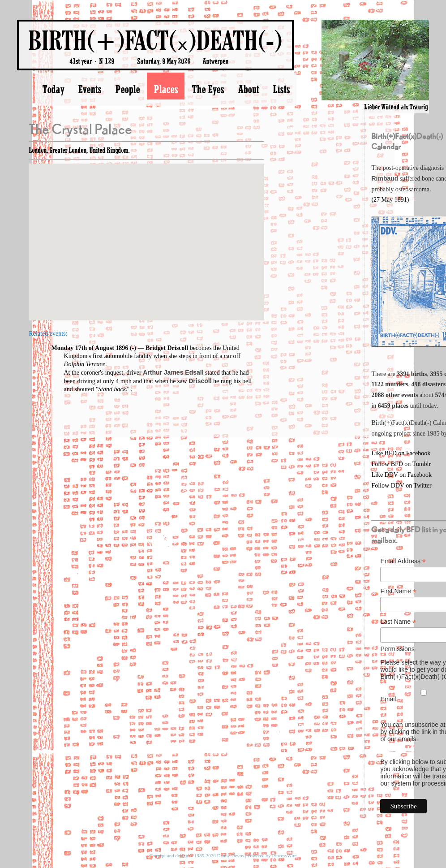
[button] (146, 234)
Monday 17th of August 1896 (90, 348)
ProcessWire (284, 855)
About (248, 89)
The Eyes (208, 89)
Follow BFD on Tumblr (401, 464)
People (127, 89)
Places (166, 89)
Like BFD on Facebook (401, 453)
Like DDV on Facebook (401, 475)
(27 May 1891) (390, 200)
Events (90, 89)
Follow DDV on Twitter (401, 486)
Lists (281, 89)
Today (53, 89)
